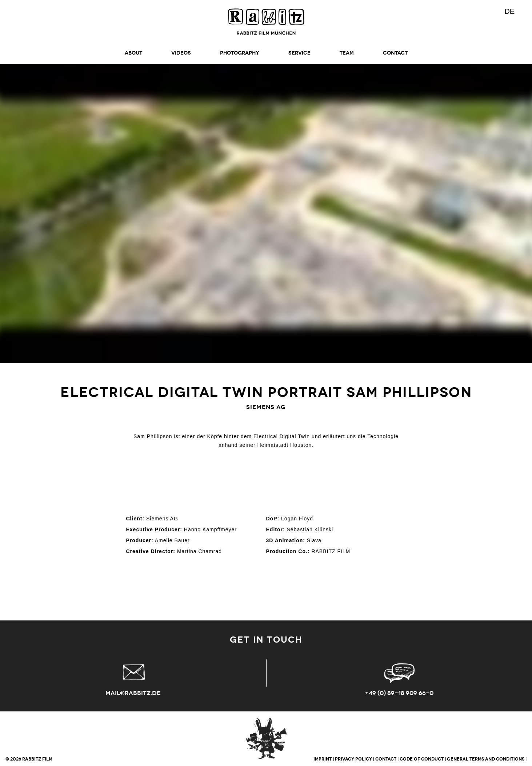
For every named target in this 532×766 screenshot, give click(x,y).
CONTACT (395, 53)
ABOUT (133, 53)
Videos (181, 53)
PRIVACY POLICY (353, 759)
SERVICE (299, 53)
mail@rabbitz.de (133, 693)
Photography (240, 53)
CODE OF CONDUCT (422, 759)
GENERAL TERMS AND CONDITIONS (486, 759)
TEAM (347, 53)
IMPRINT (323, 759)
